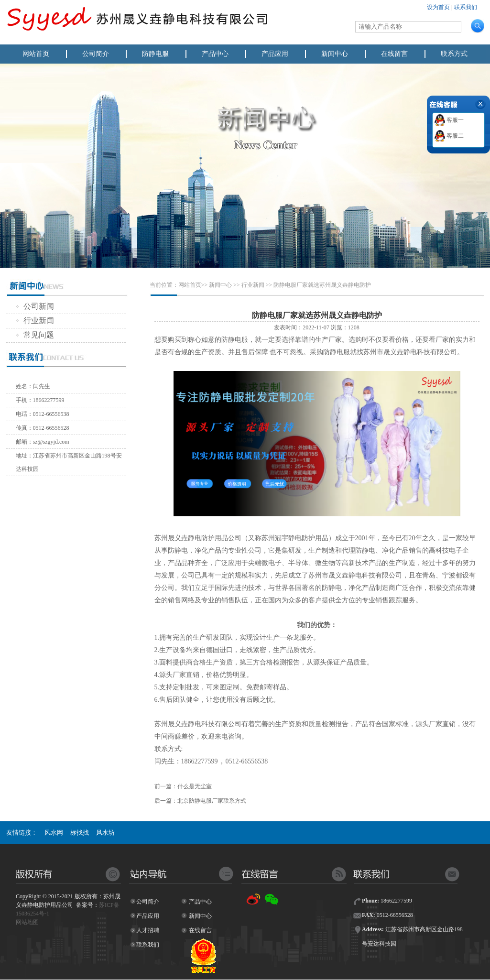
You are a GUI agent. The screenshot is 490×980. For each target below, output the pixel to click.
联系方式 (454, 54)
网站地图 (27, 922)
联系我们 (466, 7)
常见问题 (35, 335)
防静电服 (155, 54)
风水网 (54, 833)
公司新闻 (35, 306)
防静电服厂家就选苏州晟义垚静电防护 (322, 285)
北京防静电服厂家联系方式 (212, 801)
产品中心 (215, 54)
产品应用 (275, 54)
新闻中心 (335, 54)
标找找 (80, 833)
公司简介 (96, 54)
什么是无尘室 (195, 786)
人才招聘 (148, 930)
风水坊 (105, 833)
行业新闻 (35, 321)
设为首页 (438, 7)
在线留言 (394, 54)
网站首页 (36, 54)
